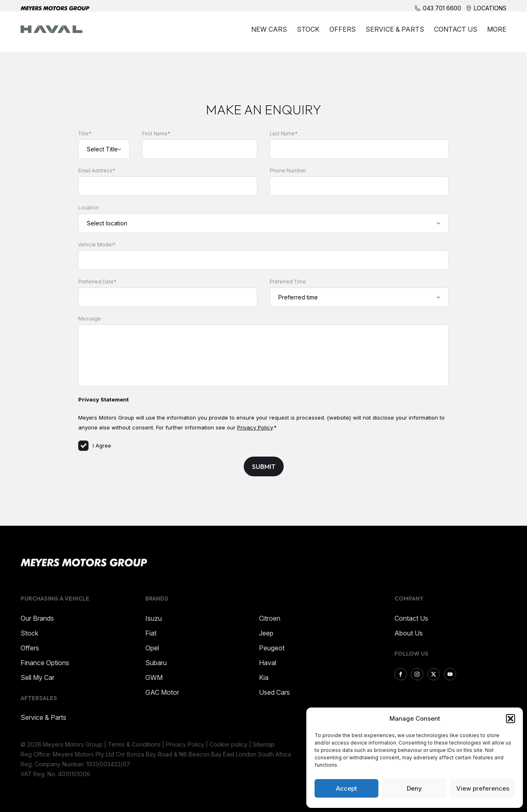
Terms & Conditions (134, 744)
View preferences (483, 788)
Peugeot (272, 648)
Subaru (156, 663)
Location (89, 208)
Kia (264, 677)
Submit (264, 466)
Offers (343, 34)
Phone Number (288, 171)
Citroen (270, 618)
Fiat (151, 633)
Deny (414, 788)
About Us (409, 633)
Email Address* (97, 171)
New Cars (269, 34)
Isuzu (154, 618)
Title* (85, 133)
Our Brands (37, 618)
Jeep (266, 633)
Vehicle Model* (97, 245)
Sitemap (264, 744)
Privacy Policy (255, 427)
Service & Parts (395, 34)
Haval (268, 663)
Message (90, 319)
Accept (346, 788)
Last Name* (284, 133)
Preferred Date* (97, 282)
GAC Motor (162, 692)
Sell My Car (37, 677)
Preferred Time (288, 282)
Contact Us (456, 34)
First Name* (156, 133)
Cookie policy (229, 744)
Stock (308, 34)
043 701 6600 (442, 8)
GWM (154, 677)
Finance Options (45, 663)
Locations (490, 8)
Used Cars (274, 692)
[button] (511, 719)
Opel (152, 648)
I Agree (95, 445)
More (497, 34)
